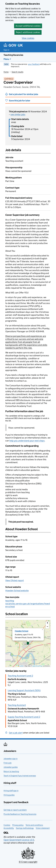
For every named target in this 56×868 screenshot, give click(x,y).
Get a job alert (16, 733)
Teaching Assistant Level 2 (20, 676)
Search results (17, 72)
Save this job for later (20, 101)
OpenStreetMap (37, 666)
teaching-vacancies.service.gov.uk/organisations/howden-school (28, 604)
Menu (6, 59)
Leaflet (21, 666)
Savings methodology (25, 828)
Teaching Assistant (17, 705)
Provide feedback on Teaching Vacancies (20, 814)
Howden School (22, 631)
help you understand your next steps (27, 441)
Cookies (7, 825)
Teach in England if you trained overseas (20, 776)
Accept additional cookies (28, 26)
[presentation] (28, 644)
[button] (28, 644)
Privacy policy (18, 825)
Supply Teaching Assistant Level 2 (24, 717)
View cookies (28, 38)
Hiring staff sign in (11, 791)
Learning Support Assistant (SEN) (24, 690)
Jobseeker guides (11, 767)
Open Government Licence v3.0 (19, 840)
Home (6, 72)
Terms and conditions (34, 825)
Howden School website (17, 591)
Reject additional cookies (28, 32)
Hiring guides (9, 795)
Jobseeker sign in (11, 759)
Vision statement (43, 828)
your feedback (34, 64)
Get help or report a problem (15, 810)
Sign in (6, 50)
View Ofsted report (15, 580)
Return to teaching (11, 771)
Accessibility (9, 828)
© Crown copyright (28, 862)
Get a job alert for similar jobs (24, 94)
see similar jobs (18, 114)
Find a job (8, 763)
